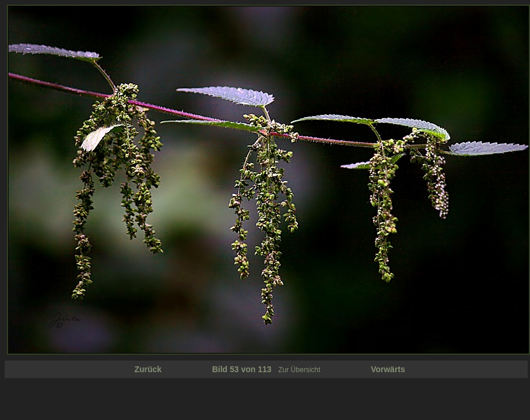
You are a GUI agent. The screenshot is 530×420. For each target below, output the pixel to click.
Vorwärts (388, 369)
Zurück (148, 369)
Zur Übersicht (299, 370)
